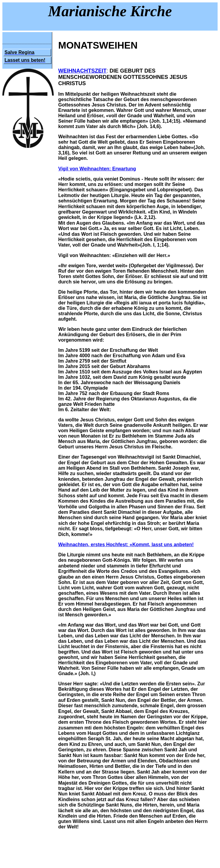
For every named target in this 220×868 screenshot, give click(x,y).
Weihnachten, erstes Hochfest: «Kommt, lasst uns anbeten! (126, 545)
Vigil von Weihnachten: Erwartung (97, 169)
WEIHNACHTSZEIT (82, 71)
